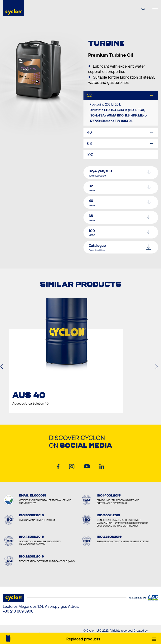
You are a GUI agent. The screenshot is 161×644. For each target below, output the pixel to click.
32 (89, 95)
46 (89, 132)
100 (90, 155)
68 (89, 143)
